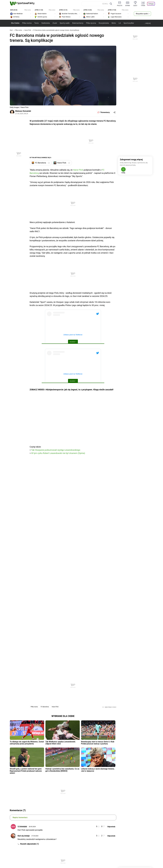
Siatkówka (46, 23)
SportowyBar (129, 23)
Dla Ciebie (15, 23)
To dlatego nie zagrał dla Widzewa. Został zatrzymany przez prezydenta (27, 743)
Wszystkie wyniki (142, 14)
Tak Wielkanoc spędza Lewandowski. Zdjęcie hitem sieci (61, 743)
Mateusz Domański (23, 111)
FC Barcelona (45, 707)
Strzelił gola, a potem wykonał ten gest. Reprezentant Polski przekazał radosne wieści (26, 771)
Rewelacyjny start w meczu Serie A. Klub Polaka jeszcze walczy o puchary (98, 743)
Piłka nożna (27, 23)
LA (120, 23)
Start (11, 30)
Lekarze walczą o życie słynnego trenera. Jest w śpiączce (98, 770)
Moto (114, 23)
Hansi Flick (28, 30)
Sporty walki (65, 23)
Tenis (36, 23)
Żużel (55, 23)
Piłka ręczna (91, 23)
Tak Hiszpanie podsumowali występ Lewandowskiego (56, 450)
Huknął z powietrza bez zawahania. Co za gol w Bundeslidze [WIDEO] (62, 770)
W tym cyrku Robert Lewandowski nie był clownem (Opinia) (58, 453)
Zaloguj (151, 4)
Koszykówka (104, 23)
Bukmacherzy (78, 23)
